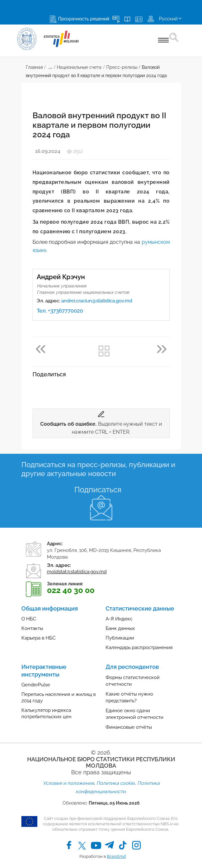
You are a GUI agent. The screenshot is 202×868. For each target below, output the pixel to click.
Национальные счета (79, 67)
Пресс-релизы (122, 67)
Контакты (32, 628)
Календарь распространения (139, 647)
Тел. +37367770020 (60, 311)
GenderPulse (36, 685)
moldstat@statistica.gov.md (77, 572)
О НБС (29, 619)
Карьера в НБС (38, 638)
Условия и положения (68, 783)
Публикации (120, 638)
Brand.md (116, 856)
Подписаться (98, 490)
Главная (34, 67)
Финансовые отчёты (129, 727)
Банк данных (120, 628)
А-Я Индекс (119, 619)
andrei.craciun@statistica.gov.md (97, 301)
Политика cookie (116, 783)
